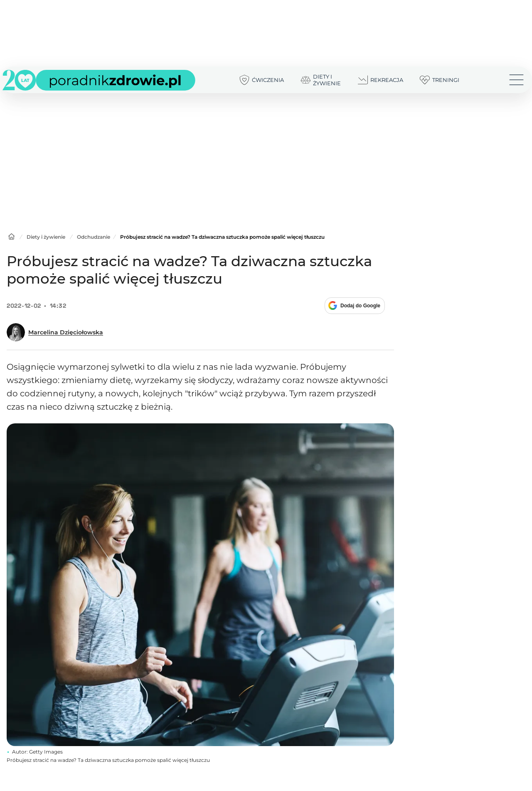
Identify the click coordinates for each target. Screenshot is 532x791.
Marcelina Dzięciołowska (66, 332)
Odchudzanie (94, 237)
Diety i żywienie (46, 237)
